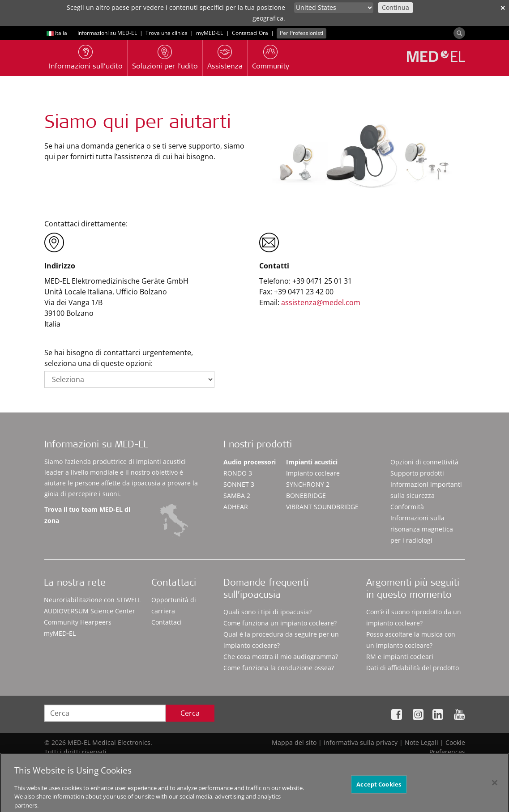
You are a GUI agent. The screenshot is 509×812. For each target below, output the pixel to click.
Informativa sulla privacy (361, 742)
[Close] (495, 787)
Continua (396, 7)
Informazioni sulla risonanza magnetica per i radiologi (422, 529)
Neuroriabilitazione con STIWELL (92, 600)
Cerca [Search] (190, 713)
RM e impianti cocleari (400, 657)
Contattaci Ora (250, 33)
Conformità (407, 507)
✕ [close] (503, 8)
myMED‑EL (210, 33)
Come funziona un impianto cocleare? (280, 623)
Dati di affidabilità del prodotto (413, 668)
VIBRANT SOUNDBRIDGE (322, 507)
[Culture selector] (334, 8)
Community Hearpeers (78, 622)
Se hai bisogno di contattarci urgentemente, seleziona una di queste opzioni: (119, 358)
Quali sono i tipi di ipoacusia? (267, 612)
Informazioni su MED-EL (107, 33)
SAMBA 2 (237, 495)
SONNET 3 (239, 484)
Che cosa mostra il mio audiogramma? (281, 657)
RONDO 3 (238, 473)
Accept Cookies (379, 789)
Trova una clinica (167, 33)
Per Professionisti (302, 33)
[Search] (459, 33)
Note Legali (421, 742)
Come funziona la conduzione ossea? (279, 668)
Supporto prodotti (417, 473)
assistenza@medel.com (321, 302)
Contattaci (167, 622)
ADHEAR (236, 507)
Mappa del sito (294, 742)
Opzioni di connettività (424, 462)
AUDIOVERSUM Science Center (90, 611)
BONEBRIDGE (306, 495)
